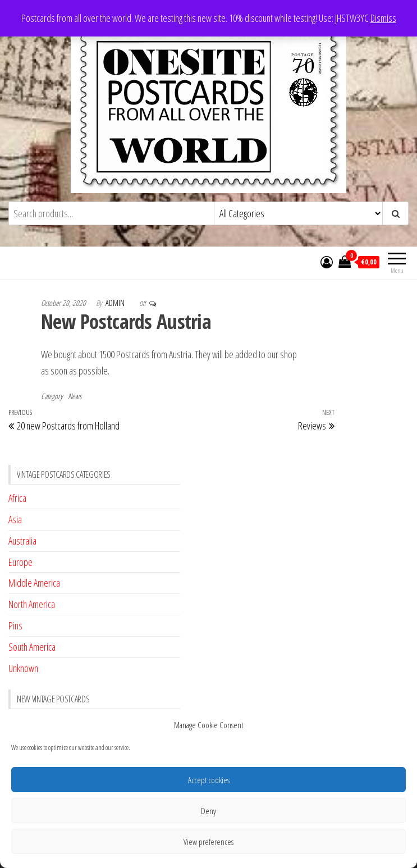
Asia (15, 519)
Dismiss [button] (383, 18)
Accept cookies (209, 780)
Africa (17, 498)
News (75, 396)
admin (116, 303)
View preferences (208, 842)
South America (32, 647)
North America (32, 604)
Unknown (23, 668)
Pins (15, 625)
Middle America (34, 583)
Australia (22, 541)
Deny (208, 811)
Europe (20, 562)
